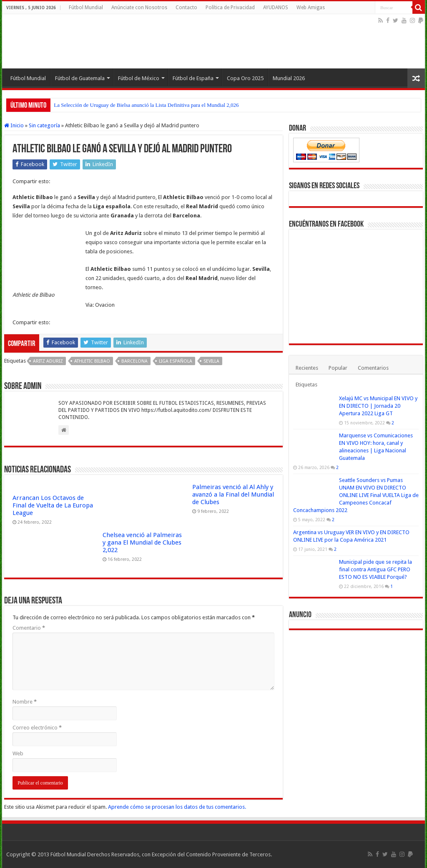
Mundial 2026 (289, 78)
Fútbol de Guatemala (80, 78)
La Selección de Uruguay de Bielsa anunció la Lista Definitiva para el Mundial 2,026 (146, 105)
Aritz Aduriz (48, 361)
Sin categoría (44, 125)
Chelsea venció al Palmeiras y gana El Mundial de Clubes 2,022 (142, 542)
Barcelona (134, 361)
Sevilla (211, 361)
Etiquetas (306, 385)
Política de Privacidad (230, 8)
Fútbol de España (193, 78)
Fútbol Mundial (86, 8)
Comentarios (373, 368)
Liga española (176, 361)
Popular (338, 368)
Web (18, 753)
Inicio (14, 125)
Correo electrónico (37, 728)
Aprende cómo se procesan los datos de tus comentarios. (177, 807)
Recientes (307, 368)
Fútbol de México (139, 78)
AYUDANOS (276, 8)
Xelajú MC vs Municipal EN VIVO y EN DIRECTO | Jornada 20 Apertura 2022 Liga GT (378, 406)
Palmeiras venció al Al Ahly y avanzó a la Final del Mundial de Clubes (233, 495)
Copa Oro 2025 (245, 78)
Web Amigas (311, 8)
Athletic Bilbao (92, 361)
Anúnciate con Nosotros (139, 8)
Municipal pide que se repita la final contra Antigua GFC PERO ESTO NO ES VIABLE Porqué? (376, 569)
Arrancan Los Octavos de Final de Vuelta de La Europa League (53, 505)
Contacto (186, 8)
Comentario (29, 628)
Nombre (25, 702)
